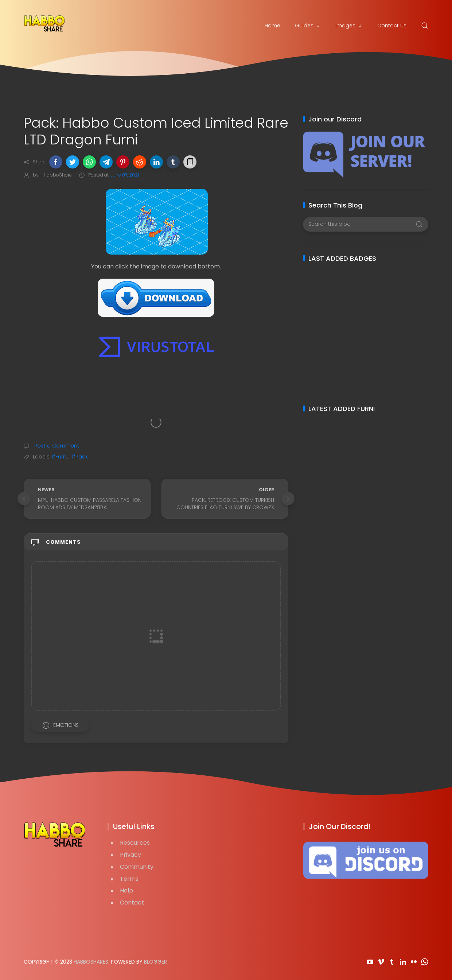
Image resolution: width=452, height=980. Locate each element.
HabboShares (91, 962)
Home (272, 26)
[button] (56, 162)
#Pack (80, 457)
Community (137, 867)
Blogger (155, 962)
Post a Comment (56, 446)
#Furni (59, 457)
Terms (129, 879)
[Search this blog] (365, 224)
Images (349, 26)
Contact (132, 902)
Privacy (130, 855)
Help (126, 890)
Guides (308, 26)
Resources (135, 843)
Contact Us (392, 26)
